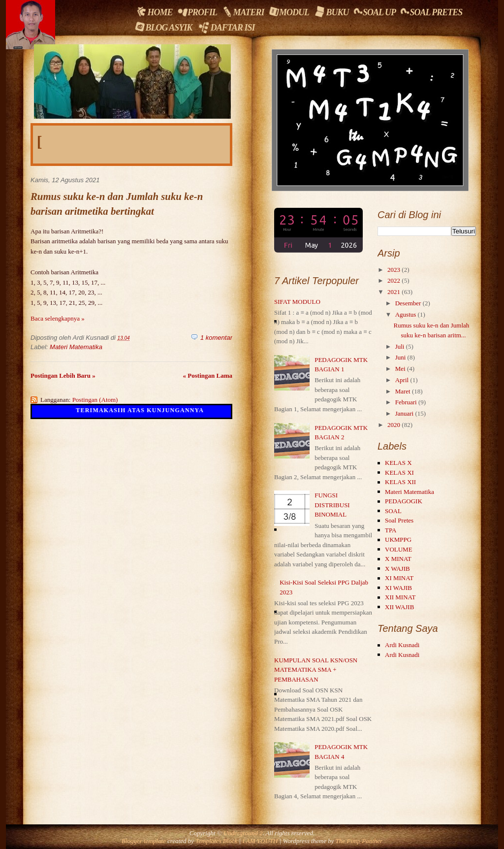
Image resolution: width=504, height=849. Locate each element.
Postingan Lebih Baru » (63, 376)
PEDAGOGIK (404, 501)
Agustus (406, 314)
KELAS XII (400, 482)
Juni (401, 357)
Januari (405, 413)
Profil (197, 12)
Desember (408, 303)
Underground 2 (243, 833)
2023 (394, 270)
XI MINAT (399, 578)
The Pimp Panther (359, 841)
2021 (394, 292)
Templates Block (216, 841)
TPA (391, 530)
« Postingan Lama (208, 376)
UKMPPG (398, 539)
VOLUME (399, 549)
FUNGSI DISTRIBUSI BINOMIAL (332, 505)
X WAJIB (397, 569)
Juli (400, 346)
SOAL (393, 511)
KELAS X (398, 463)
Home (153, 12)
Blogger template (144, 841)
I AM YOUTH (260, 841)
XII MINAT (400, 597)
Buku (331, 12)
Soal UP (374, 12)
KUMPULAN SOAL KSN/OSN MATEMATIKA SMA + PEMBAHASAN (316, 670)
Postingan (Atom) (95, 400)
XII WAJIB (399, 607)
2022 (394, 280)
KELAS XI (399, 473)
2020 (394, 425)
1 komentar (216, 338)
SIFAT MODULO (297, 302)
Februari (406, 402)
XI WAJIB (398, 588)
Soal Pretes (431, 12)
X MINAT (398, 559)
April (402, 380)
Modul (288, 12)
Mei (400, 369)
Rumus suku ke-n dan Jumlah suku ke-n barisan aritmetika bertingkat (117, 203)
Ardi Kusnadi (402, 645)
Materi (242, 12)
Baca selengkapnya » (58, 318)
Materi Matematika (76, 347)
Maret (403, 391)
